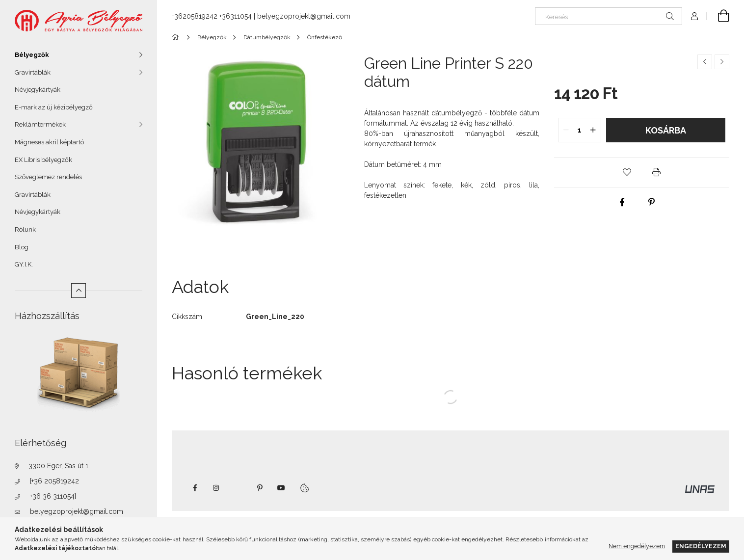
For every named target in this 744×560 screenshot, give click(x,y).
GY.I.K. (24, 264)
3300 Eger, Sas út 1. (59, 466)
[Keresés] (609, 16)
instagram (216, 488)
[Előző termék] (705, 62)
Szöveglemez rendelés (48, 177)
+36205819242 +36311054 (212, 16)
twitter (238, 488)
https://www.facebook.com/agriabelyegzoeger (195, 488)
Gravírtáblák (33, 72)
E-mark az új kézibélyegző (54, 107)
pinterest (260, 488)
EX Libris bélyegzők (43, 160)
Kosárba (666, 130)
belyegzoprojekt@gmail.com (77, 511)
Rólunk (25, 229)
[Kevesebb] (79, 291)
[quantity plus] (593, 130)
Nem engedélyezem (637, 546)
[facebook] (622, 202)
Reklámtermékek (40, 124)
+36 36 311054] (53, 496)
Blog (22, 247)
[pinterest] (651, 202)
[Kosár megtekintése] (718, 16)
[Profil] (694, 16)
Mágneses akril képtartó (49, 142)
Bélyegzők (32, 55)
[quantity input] (580, 130)
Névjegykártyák (38, 90)
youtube (281, 488)
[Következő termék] (722, 62)
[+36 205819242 (54, 481)
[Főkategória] (177, 37)
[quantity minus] (566, 130)
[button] (627, 172)
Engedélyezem (701, 546)
